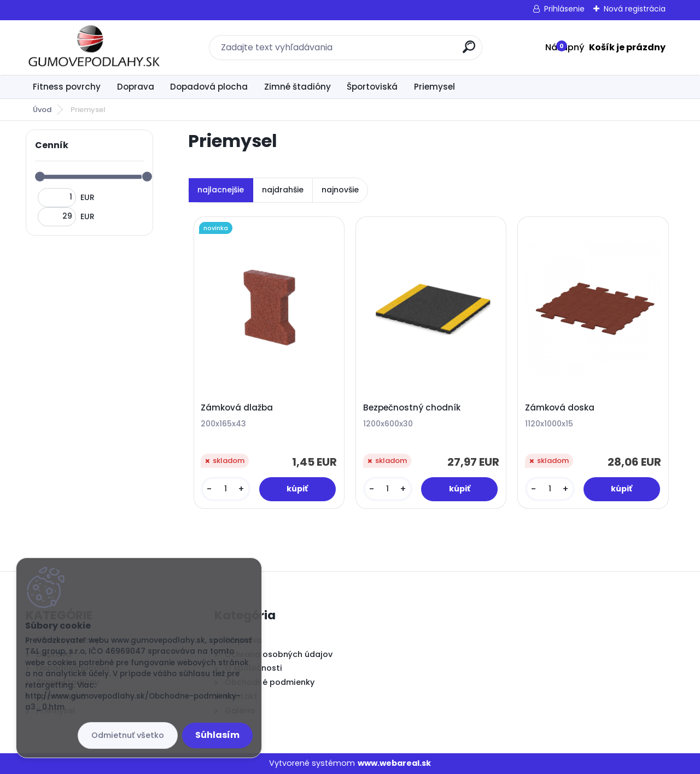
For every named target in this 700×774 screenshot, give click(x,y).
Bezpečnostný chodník (412, 408)
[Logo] (93, 48)
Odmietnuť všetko (128, 735)
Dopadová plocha (209, 87)
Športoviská (372, 87)
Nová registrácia (635, 9)
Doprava (136, 87)
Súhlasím (217, 735)
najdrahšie (283, 190)
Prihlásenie (564, 9)
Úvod (42, 110)
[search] (469, 51)
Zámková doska (560, 408)
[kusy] (225, 489)
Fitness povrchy (67, 87)
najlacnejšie (221, 190)
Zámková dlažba (237, 408)
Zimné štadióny (297, 87)
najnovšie (340, 190)
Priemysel (434, 87)
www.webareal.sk (394, 763)
